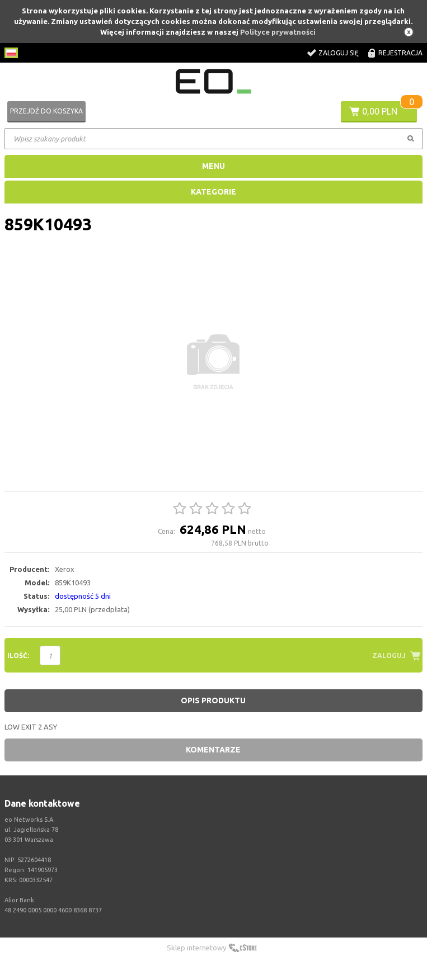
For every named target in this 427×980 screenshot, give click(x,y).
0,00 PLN (380, 111)
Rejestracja (400, 53)
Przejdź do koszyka (46, 111)
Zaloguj (389, 655)
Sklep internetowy (196, 948)
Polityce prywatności (278, 32)
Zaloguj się (339, 53)
